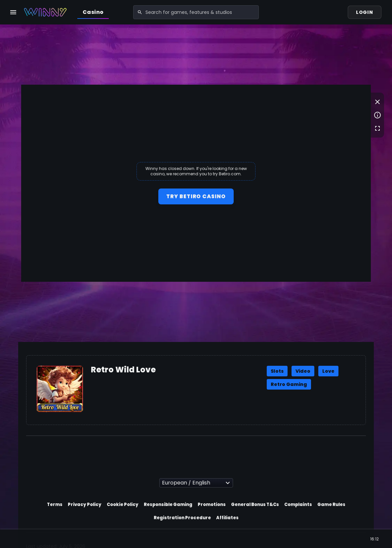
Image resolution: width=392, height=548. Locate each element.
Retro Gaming (289, 384)
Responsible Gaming (168, 505)
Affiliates (227, 518)
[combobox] (196, 12)
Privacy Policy (85, 505)
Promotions (212, 505)
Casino (93, 12)
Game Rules (331, 505)
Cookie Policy (123, 505)
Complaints (298, 505)
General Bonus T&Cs (255, 505)
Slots (277, 371)
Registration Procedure (182, 518)
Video (303, 371)
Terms (55, 505)
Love (328, 371)
